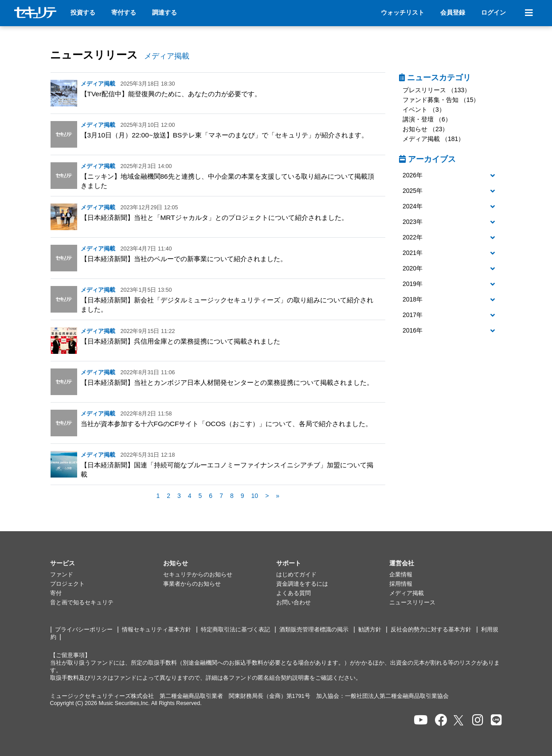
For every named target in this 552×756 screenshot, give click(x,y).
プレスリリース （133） (437, 90)
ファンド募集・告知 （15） (441, 100)
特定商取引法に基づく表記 (235, 630)
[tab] (451, 176)
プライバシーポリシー (84, 630)
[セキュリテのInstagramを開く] (478, 720)
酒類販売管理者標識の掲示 (314, 630)
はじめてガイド (296, 575)
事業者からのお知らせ (192, 584)
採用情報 (401, 584)
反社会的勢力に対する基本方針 (431, 630)
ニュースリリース (94, 55)
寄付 (56, 593)
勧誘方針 (370, 630)
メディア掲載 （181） (433, 139)
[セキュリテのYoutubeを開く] (421, 720)
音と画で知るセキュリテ (82, 603)
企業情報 (401, 575)
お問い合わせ (294, 603)
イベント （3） (424, 110)
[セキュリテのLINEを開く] (496, 720)
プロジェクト (67, 584)
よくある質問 (294, 593)
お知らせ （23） (425, 129)
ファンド (62, 575)
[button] (451, 176)
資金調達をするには (302, 584)
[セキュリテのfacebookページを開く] (441, 720)
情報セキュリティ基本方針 (157, 630)
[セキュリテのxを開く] (459, 720)
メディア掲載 (407, 593)
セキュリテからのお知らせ (198, 575)
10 (255, 496)
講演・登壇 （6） (427, 119)
